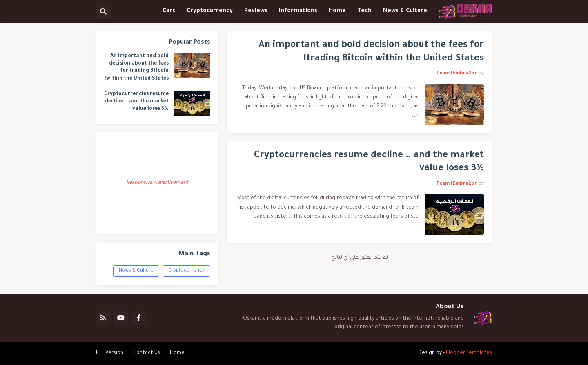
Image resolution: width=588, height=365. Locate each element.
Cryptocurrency (186, 271)
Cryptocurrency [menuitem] (210, 11)
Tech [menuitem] (364, 11)
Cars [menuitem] (169, 11)
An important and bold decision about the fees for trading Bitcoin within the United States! (371, 52)
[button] (103, 11)
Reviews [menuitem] (256, 11)
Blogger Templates (469, 353)
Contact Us (147, 353)
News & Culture (136, 271)
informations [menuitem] (298, 11)
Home (177, 353)
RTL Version (110, 353)
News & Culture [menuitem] (405, 11)
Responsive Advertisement (157, 183)
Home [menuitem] (337, 11)
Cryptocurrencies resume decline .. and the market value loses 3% (369, 162)
